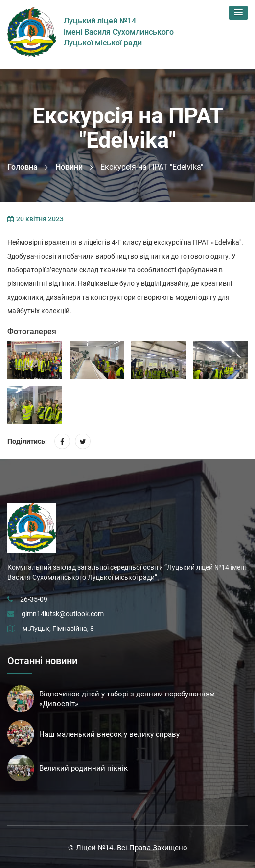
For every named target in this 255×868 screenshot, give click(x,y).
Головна (23, 167)
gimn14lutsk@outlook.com (63, 614)
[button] (238, 13)
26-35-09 (34, 599)
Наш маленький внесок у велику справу (109, 734)
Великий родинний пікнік (83, 768)
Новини (69, 167)
